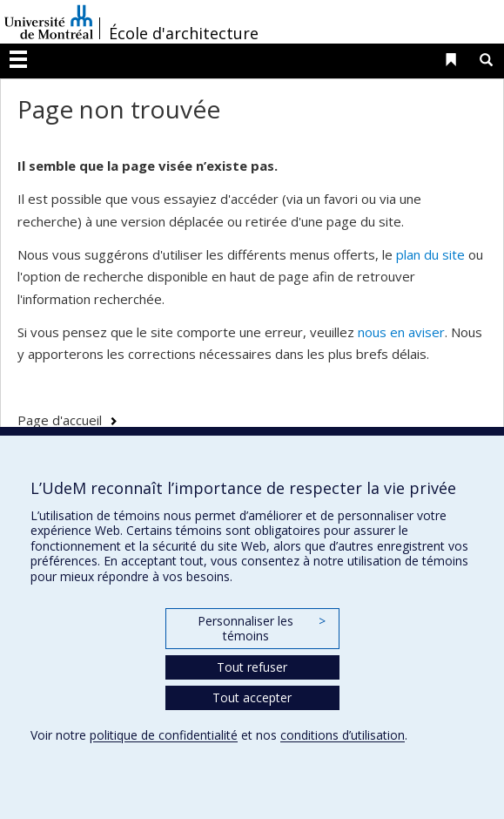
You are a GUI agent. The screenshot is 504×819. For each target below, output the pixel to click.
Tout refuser (252, 667)
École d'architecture (184, 33)
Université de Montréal (49, 22)
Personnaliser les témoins (261, 629)
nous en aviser (401, 332)
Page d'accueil (60, 420)
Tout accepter (252, 697)
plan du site (430, 254)
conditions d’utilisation (343, 735)
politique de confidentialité (164, 735)
